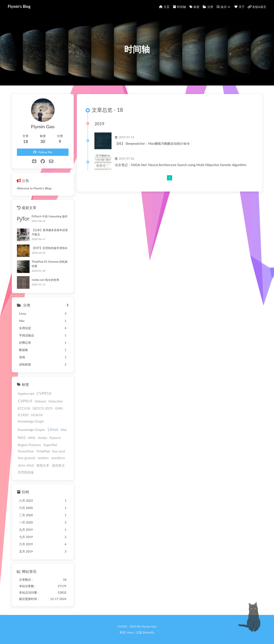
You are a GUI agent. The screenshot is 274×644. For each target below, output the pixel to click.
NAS (22, 438)
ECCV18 (24, 408)
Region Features (29, 445)
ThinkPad (43, 451)
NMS (32, 438)
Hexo (130, 632)
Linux (53, 429)
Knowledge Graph (31, 421)
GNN (59, 408)
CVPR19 (25, 401)
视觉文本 (43, 465)
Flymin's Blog (19, 6)
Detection (56, 401)
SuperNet (50, 445)
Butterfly (148, 632)
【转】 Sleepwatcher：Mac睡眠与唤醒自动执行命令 (152, 143)
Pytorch (55, 438)
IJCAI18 (37, 415)
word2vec (58, 458)
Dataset (40, 401)
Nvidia (42, 438)
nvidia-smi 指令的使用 (45, 280)
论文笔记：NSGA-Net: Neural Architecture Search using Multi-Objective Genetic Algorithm (181, 165)
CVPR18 (44, 393)
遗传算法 (58, 465)
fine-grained (26, 458)
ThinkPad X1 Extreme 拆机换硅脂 (50, 264)
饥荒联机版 (26, 472)
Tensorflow (26, 451)
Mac (64, 430)
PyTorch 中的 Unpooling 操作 (50, 216)
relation (43, 458)
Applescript (26, 393)
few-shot (59, 451)
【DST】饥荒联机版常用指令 (50, 248)
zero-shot (26, 465)
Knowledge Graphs (31, 430)
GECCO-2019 (43, 408)
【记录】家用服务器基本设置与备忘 (50, 232)
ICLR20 (23, 415)
